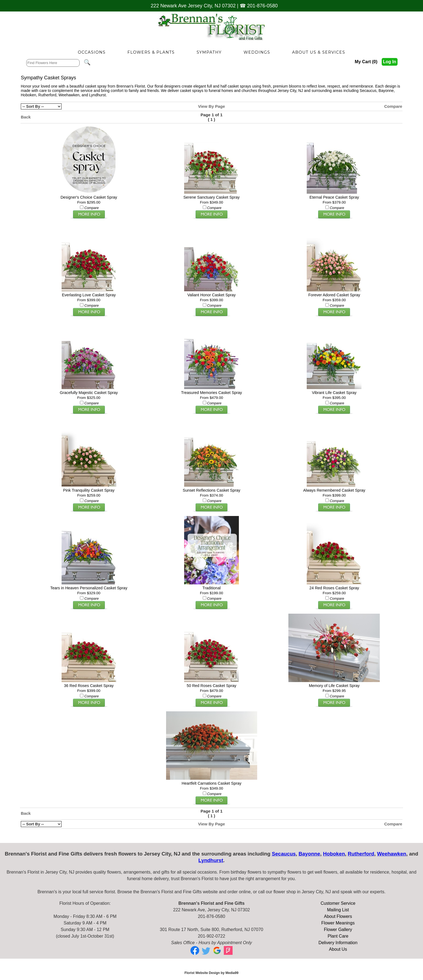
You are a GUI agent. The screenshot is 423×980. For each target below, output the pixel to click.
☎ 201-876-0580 (259, 6)
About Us (338, 949)
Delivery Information (338, 943)
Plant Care (338, 936)
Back (26, 117)
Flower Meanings (338, 923)
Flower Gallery (338, 930)
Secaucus (368, 91)
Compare (393, 106)
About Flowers (338, 916)
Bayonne (386, 91)
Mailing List (338, 910)
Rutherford (47, 95)
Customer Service (338, 903)
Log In (390, 62)
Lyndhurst (98, 95)
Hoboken (28, 95)
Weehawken (69, 95)
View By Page (212, 106)
